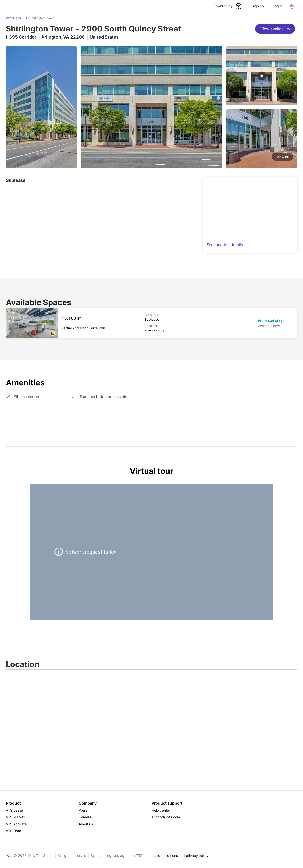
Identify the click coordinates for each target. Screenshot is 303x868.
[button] (53, 333)
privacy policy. (198, 855)
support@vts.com (166, 817)
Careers (85, 817)
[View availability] (275, 29)
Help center (161, 810)
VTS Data (13, 831)
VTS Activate (16, 824)
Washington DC (16, 18)
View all (283, 157)
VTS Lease (14, 810)
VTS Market (15, 817)
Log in (278, 6)
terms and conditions (161, 855)
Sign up (258, 6)
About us (86, 824)
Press (83, 810)
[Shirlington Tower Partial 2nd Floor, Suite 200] (151, 323)
